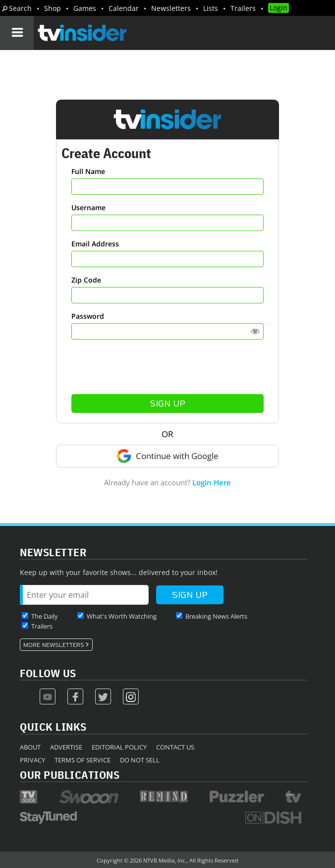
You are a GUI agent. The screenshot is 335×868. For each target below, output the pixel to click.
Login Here (212, 482)
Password (88, 316)
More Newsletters (54, 645)
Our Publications (70, 775)
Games (85, 8)
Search (20, 8)
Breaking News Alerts (216, 616)
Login (279, 8)
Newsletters (171, 8)
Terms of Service (83, 760)
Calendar (124, 8)
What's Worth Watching (122, 616)
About (30, 747)
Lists (211, 8)
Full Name (88, 171)
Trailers (243, 8)
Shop (53, 8)
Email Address (95, 244)
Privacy (32, 760)
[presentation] (167, 367)
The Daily (45, 616)
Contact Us (175, 747)
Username (88, 207)
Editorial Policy (119, 747)
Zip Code (86, 280)
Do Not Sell (140, 760)
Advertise (66, 747)
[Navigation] (17, 33)
